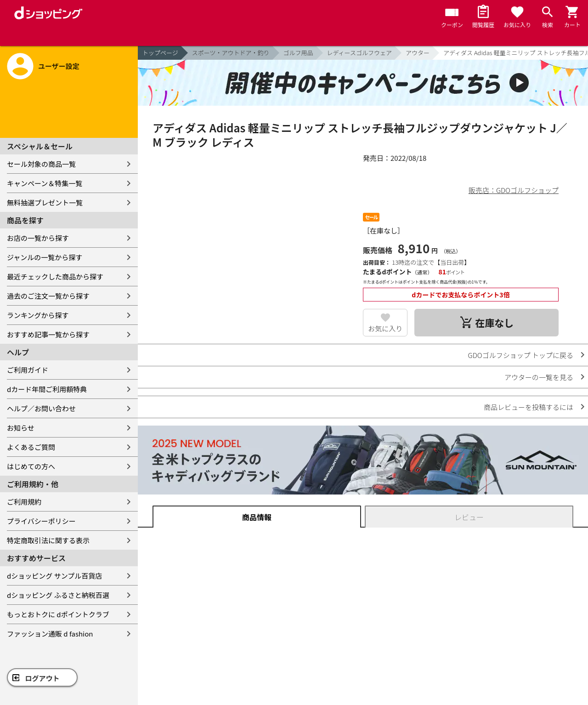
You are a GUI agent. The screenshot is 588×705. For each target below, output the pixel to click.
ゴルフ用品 (298, 53)
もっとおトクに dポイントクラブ (58, 614)
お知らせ (21, 428)
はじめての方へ (31, 466)
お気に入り (385, 328)
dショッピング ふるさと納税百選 (58, 595)
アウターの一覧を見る (539, 377)
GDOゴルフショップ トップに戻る (521, 355)
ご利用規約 (24, 502)
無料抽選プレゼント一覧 (45, 202)
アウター (418, 53)
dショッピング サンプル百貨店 (54, 576)
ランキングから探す (38, 315)
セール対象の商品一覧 (41, 164)
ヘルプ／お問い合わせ (41, 408)
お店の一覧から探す (38, 238)
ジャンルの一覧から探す (45, 257)
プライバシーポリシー (41, 521)
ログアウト (42, 678)
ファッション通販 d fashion (50, 634)
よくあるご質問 (31, 447)
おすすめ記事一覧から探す (48, 334)
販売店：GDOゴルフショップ (514, 190)
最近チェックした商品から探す (55, 276)
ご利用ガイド (28, 370)
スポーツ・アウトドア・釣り (231, 53)
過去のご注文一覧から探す (48, 296)
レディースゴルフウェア (359, 53)
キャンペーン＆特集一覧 (45, 183)
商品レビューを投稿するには (529, 407)
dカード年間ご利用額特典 (47, 389)
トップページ (160, 53)
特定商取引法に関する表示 (48, 540)
